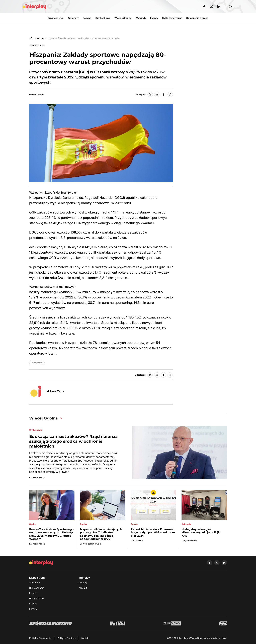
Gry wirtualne (36, 598)
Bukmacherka (37, 588)
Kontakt (83, 588)
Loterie (33, 609)
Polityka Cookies (66, 638)
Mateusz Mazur (37, 94)
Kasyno (33, 604)
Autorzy (83, 582)
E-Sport (33, 593)
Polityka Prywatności (41, 638)
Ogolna (41, 38)
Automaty (35, 582)
